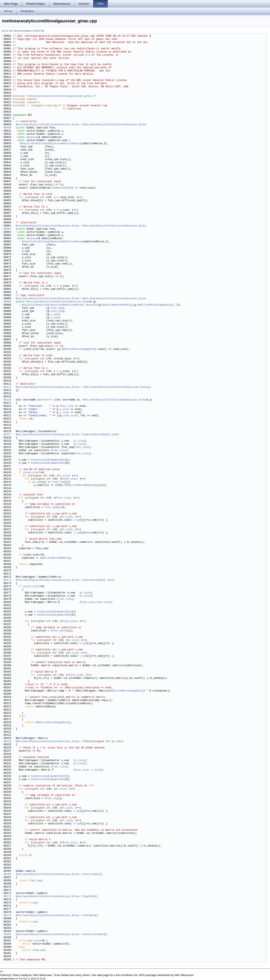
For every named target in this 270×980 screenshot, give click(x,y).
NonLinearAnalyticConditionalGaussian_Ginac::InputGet (55, 897)
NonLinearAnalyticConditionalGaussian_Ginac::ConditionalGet (60, 935)
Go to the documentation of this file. (23, 31)
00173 (7, 580)
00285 (7, 935)
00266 (7, 874)
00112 (7, 387)
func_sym (57, 308)
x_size (64, 413)
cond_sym (57, 311)
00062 (7, 229)
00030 (7, 128)
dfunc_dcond (59, 631)
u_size (64, 409)
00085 (7, 302)
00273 (7, 897)
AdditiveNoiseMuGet (116, 305)
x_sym (54, 318)
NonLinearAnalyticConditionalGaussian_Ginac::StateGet (55, 916)
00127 (7, 435)
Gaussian (32, 137)
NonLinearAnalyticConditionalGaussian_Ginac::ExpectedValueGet (61, 435)
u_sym (54, 315)
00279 (7, 916)
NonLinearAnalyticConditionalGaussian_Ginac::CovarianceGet (59, 580)
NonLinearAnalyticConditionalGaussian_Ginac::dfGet (53, 742)
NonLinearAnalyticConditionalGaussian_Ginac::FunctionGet (58, 874)
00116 (7, 400)
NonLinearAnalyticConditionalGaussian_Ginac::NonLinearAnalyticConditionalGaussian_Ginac (81, 125)
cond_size (70, 416)
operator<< (45, 400)
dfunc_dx (51, 799)
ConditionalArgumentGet (48, 460)
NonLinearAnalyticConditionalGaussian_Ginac (58, 302)
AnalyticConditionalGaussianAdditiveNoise (51, 144)
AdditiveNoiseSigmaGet (153, 305)
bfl (1, 971)
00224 (7, 742)
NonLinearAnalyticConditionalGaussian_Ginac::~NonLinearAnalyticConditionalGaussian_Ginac (82, 387)
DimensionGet (61, 188)
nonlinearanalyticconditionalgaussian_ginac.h (61, 96)
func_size (67, 406)
